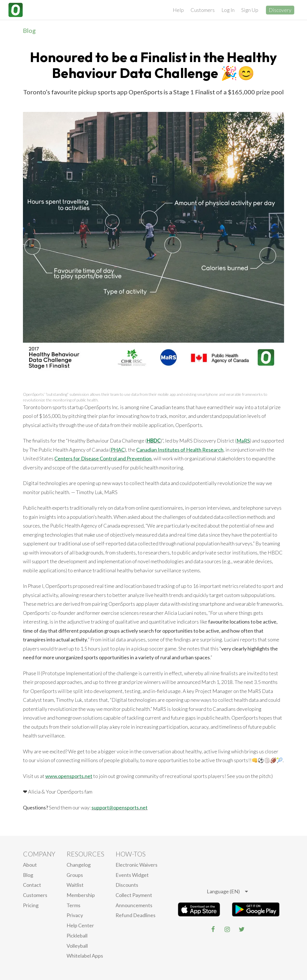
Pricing (31, 905)
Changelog (79, 865)
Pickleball (77, 936)
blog (28, 875)
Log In (228, 10)
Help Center (80, 925)
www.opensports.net (69, 776)
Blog (29, 30)
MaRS (243, 441)
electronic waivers (137, 865)
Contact (32, 885)
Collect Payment (134, 895)
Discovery (280, 10)
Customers (203, 10)
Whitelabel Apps (85, 956)
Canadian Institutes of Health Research (180, 450)
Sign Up (250, 10)
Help (178, 10)
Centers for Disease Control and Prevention (103, 458)
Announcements (134, 905)
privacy (75, 915)
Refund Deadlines (136, 915)
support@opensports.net (120, 807)
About (30, 865)
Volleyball (77, 946)
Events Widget (132, 875)
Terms (73, 905)
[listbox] (227, 892)
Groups (75, 875)
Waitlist (75, 885)
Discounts (127, 885)
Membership (81, 895)
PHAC (118, 450)
